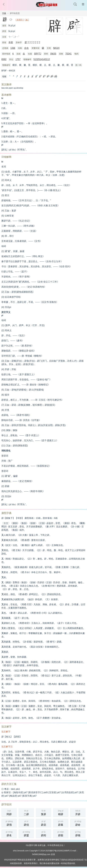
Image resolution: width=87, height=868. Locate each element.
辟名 (9, 833)
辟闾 (43, 833)
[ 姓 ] (27, 20)
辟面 (61, 833)
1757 (18, 59)
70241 (68, 54)
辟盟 (26, 833)
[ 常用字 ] (20, 20)
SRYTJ (38, 54)
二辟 (26, 812)
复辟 (43, 812)
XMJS (53, 54)
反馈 (53, 854)
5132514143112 (42, 59)
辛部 (11, 42)
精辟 (61, 812)
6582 (4, 59)
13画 (13, 48)
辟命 (78, 823)
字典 (4, 13)
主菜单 (83, 4)
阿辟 (9, 812)
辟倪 (26, 823)
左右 (26, 48)
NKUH (56, 48)
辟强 (9, 823)
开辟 (78, 812)
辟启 (43, 823)
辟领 (78, 833)
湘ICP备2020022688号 (60, 851)
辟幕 (61, 823)
